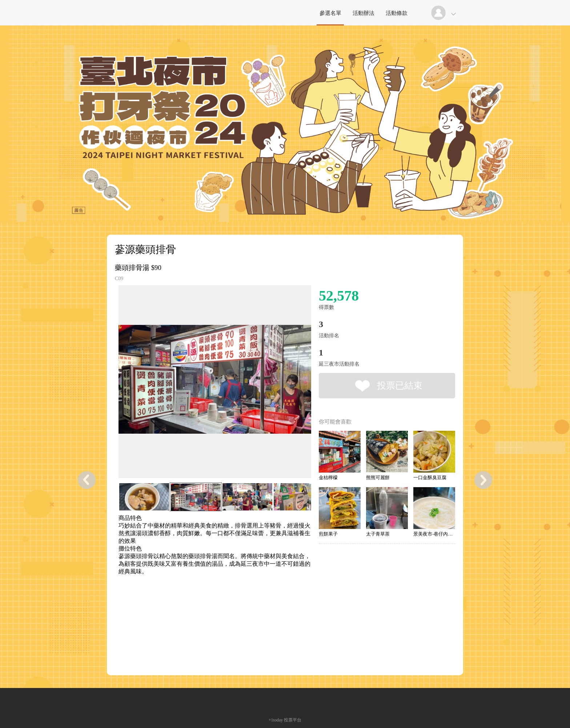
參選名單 (330, 13)
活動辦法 (364, 13)
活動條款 (397, 13)
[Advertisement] (204, 608)
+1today (276, 720)
